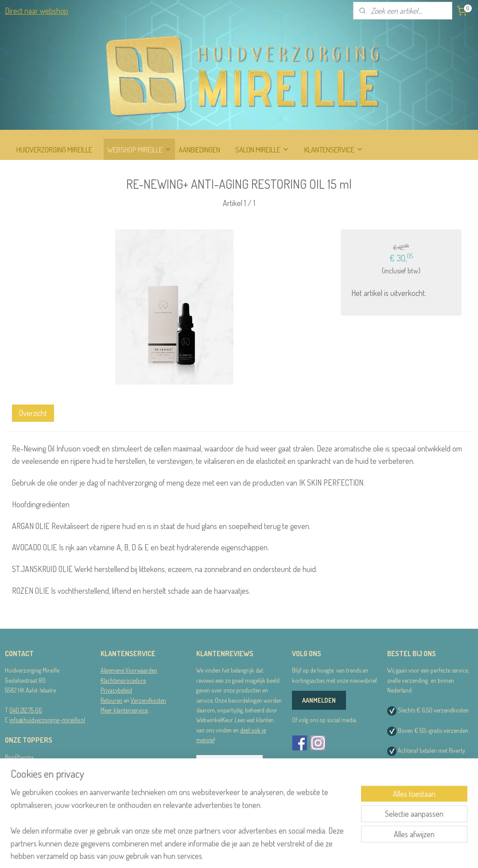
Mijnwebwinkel (323, 852)
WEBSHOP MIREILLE (139, 150)
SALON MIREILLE (262, 150)
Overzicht (33, 413)
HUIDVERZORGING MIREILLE (54, 150)
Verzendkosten (148, 700)
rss (238, 852)
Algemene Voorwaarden (129, 670)
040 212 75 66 (26, 710)
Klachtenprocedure (123, 680)
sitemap (224, 852)
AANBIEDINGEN (199, 150)
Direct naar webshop (37, 11)
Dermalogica (20, 767)
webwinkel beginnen (263, 852)
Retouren (111, 700)
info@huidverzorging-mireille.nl (47, 720)
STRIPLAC (17, 777)
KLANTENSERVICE (334, 150)
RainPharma (19, 757)
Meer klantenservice (124, 710)
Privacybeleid (116, 690)
